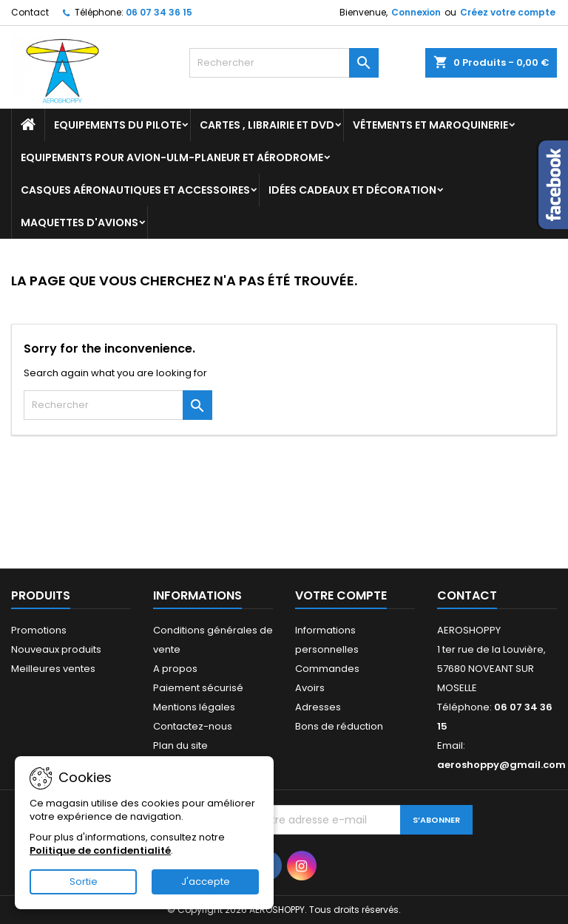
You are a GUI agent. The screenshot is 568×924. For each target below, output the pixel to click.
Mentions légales (194, 707)
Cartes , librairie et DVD (267, 125)
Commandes (327, 669)
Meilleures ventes (53, 669)
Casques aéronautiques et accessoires (135, 190)
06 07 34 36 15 (159, 12)
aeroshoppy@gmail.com (501, 765)
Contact (30, 12)
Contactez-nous (193, 726)
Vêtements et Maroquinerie (430, 125)
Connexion (416, 12)
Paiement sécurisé (198, 688)
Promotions (39, 630)
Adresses (318, 707)
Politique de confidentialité (100, 850)
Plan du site (180, 745)
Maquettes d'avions (80, 222)
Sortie (84, 881)
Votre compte (341, 595)
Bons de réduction (339, 726)
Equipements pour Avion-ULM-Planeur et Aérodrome (172, 157)
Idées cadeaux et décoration (352, 190)
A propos (175, 669)
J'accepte (206, 881)
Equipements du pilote (118, 125)
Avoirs (310, 688)
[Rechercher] (284, 63)
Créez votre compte (508, 12)
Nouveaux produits (56, 649)
